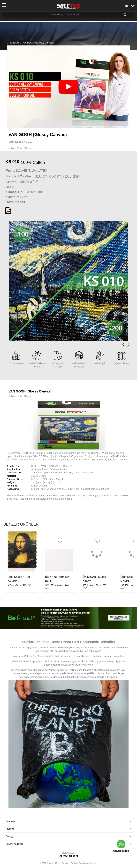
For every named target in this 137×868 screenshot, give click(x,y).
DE (133, 6)
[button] (128, 345)
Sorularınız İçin (121, 846)
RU (127, 6)
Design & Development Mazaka (84, 863)
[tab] (68, 821)
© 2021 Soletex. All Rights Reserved (68, 863)
